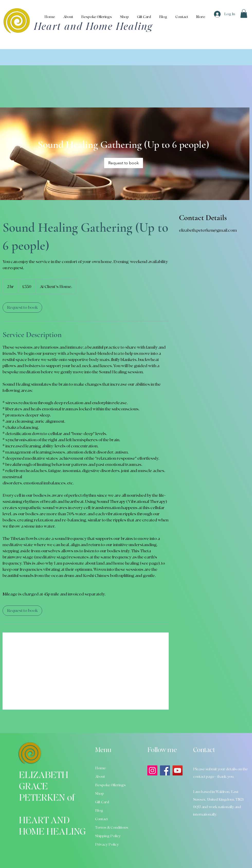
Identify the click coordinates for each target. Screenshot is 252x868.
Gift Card (102, 802)
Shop (100, 794)
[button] (244, 13)
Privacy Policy (107, 844)
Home (100, 768)
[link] (124, 163)
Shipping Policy (108, 836)
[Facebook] (165, 770)
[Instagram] (152, 770)
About (100, 777)
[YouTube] (178, 770)
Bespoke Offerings (110, 785)
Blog (99, 811)
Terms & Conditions (112, 828)
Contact (101, 819)
